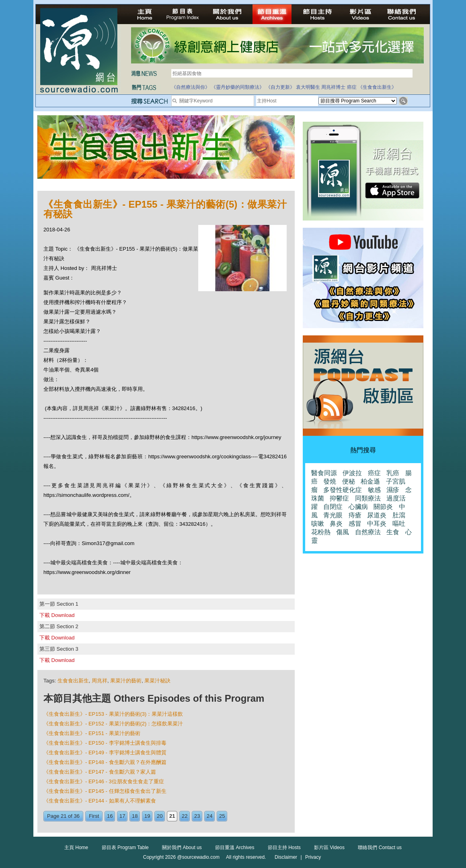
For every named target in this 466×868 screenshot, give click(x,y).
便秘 (349, 481)
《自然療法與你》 (191, 87)
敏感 (374, 490)
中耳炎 (377, 524)
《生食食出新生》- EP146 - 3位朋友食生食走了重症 (104, 781)
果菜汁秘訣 (157, 681)
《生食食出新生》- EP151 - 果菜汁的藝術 (92, 733)
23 (197, 816)
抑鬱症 (339, 498)
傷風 (343, 532)
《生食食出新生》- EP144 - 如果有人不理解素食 (100, 801)
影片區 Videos (329, 848)
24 (209, 816)
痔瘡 (355, 515)
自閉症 (333, 507)
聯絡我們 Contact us (380, 848)
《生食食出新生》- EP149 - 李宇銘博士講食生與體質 (105, 753)
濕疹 (393, 490)
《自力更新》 (280, 87)
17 (122, 816)
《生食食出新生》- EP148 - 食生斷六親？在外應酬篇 (105, 762)
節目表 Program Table (125, 848)
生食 (393, 532)
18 (135, 816)
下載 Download (57, 615)
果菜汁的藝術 (126, 681)
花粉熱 (321, 532)
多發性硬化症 (343, 490)
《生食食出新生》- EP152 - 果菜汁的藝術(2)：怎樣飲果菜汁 (113, 724)
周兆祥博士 (333, 87)
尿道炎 (377, 515)
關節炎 (383, 507)
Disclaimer (286, 857)
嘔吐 (399, 524)
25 (222, 816)
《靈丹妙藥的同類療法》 (238, 87)
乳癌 (393, 473)
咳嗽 (318, 524)
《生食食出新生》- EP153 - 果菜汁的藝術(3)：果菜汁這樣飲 (113, 714)
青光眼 (333, 515)
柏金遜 (370, 481)
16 (110, 816)
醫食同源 (324, 473)
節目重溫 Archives (235, 848)
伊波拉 (352, 473)
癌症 (352, 87)
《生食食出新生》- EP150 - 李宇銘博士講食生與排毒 (105, 743)
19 (147, 816)
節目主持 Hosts (284, 848)
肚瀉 (399, 515)
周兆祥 (100, 681)
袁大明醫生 (308, 87)
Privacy (313, 857)
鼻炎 (336, 524)
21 (172, 816)
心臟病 (358, 507)
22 (185, 816)
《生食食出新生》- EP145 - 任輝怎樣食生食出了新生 (105, 791)
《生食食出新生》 (377, 87)
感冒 (355, 524)
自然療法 (368, 532)
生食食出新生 (73, 681)
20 (160, 816)
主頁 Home (76, 848)
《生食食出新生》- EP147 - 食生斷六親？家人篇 (100, 772)
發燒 (330, 481)
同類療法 (368, 498)
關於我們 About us (182, 848)
